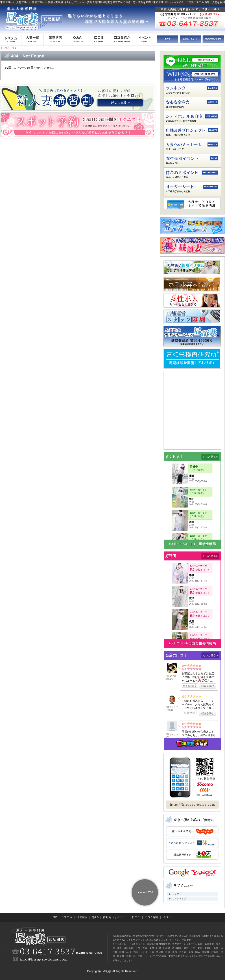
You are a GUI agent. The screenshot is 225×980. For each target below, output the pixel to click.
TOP (54, 917)
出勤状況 (82, 917)
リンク (176, 894)
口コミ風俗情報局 (202, 544)
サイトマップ (179, 898)
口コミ (136, 917)
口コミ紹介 (152, 917)
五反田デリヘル (178, 544)
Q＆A (95, 917)
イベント (168, 917)
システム (67, 917)
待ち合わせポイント (115, 917)
